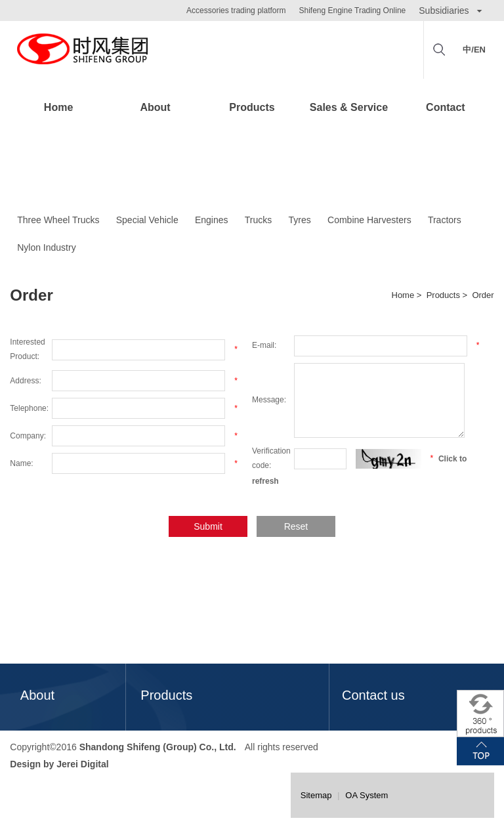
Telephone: (29, 408)
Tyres (300, 220)
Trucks (258, 220)
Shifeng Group (82, 50)
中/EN (474, 50)
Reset (296, 526)
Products (252, 107)
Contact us (373, 695)
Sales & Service (349, 107)
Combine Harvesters (369, 220)
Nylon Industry (46, 247)
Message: (269, 400)
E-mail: (264, 345)
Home (58, 107)
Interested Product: (27, 349)
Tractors (445, 220)
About (155, 107)
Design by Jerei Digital (59, 763)
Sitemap (316, 795)
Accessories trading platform (236, 11)
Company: (28, 436)
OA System (367, 795)
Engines (212, 220)
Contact (446, 107)
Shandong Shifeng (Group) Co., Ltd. (158, 747)
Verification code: (271, 458)
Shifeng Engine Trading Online (352, 11)
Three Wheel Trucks (58, 220)
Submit (208, 526)
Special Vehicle (147, 220)
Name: (21, 463)
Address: (25, 381)
